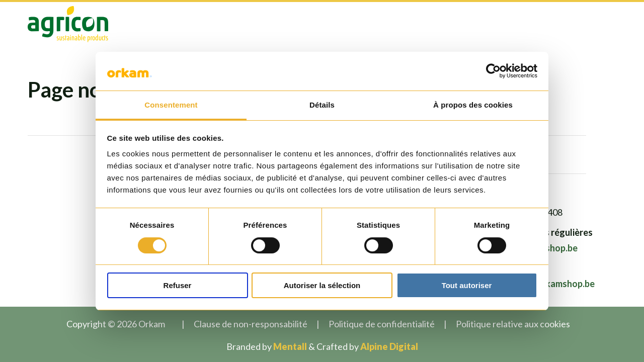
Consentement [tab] (171, 105)
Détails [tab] (322, 105)
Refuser (178, 285)
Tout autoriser (467, 285)
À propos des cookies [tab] (473, 105)
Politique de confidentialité (382, 324)
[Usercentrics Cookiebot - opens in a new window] (493, 71)
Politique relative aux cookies (513, 324)
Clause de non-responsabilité (251, 324)
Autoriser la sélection (322, 285)
